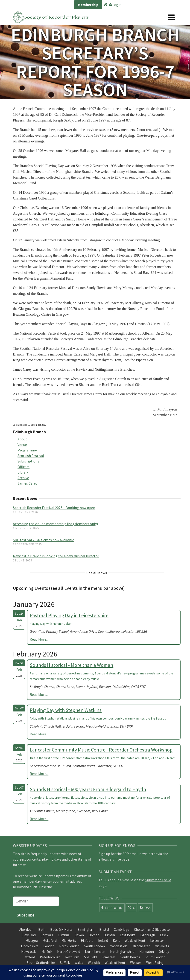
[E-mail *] (36, 901)
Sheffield (90, 957)
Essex (164, 935)
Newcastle (29, 952)
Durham (109, 935)
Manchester (141, 946)
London (49, 946)
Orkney (164, 952)
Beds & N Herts (61, 929)
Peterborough (50, 957)
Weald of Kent (135, 941)
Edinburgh (148, 935)
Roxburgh (72, 957)
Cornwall (47, 935)
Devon (79, 935)
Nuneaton (147, 952)
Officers (23, 467)
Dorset (94, 935)
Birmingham (86, 929)
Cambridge (121, 929)
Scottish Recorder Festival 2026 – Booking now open (54, 508)
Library (23, 472)
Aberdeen (26, 929)
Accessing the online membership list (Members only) (55, 524)
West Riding (155, 963)
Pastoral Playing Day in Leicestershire (69, 615)
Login (115, 5)
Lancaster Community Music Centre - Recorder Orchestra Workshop (101, 750)
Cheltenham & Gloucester (152, 929)
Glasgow (32, 941)
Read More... (39, 639)
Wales (79, 963)
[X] (131, 908)
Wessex (136, 963)
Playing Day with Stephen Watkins (66, 710)
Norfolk (47, 952)
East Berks (128, 935)
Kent (116, 941)
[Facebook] (112, 908)
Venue (22, 445)
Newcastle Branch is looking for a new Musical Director (56, 556)
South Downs (130, 957)
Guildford (50, 941)
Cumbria (64, 935)
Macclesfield (119, 946)
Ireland (103, 941)
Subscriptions (28, 461)
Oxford (30, 957)
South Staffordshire (41, 963)
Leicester (157, 941)
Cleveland (29, 935)
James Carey (27, 483)
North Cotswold (69, 952)
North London (69, 946)
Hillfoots (87, 941)
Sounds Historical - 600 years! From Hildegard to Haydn (88, 789)
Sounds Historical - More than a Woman (72, 665)
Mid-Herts (69, 941)
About (22, 439)
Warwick (94, 963)
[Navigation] (171, 17)
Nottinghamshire (122, 952)
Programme (27, 450)
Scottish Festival (31, 456)
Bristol (104, 929)
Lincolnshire (30, 946)
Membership (88, 5)
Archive (23, 478)
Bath (42, 929)
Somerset (109, 957)
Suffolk (65, 963)
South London (95, 946)
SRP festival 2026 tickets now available (44, 540)
